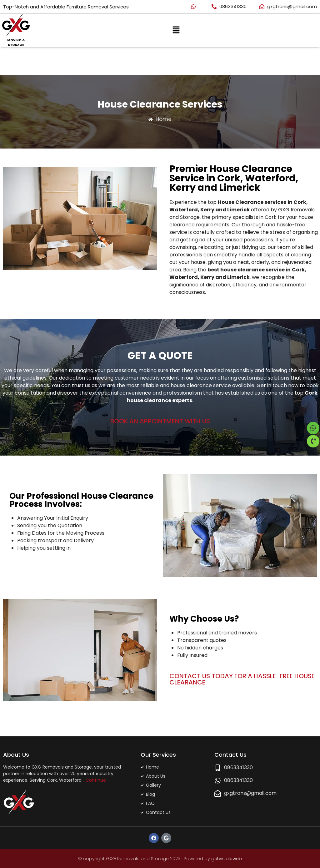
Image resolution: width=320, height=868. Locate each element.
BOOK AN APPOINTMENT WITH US (160, 421)
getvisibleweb (227, 858)
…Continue (94, 780)
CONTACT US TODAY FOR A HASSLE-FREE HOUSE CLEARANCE (242, 679)
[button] (176, 30)
